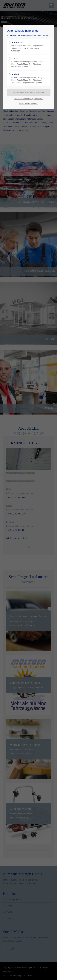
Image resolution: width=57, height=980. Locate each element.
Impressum (38, 99)
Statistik (28, 78)
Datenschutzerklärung (23, 99)
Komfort (28, 63)
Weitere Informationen (29, 103)
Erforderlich (28, 47)
